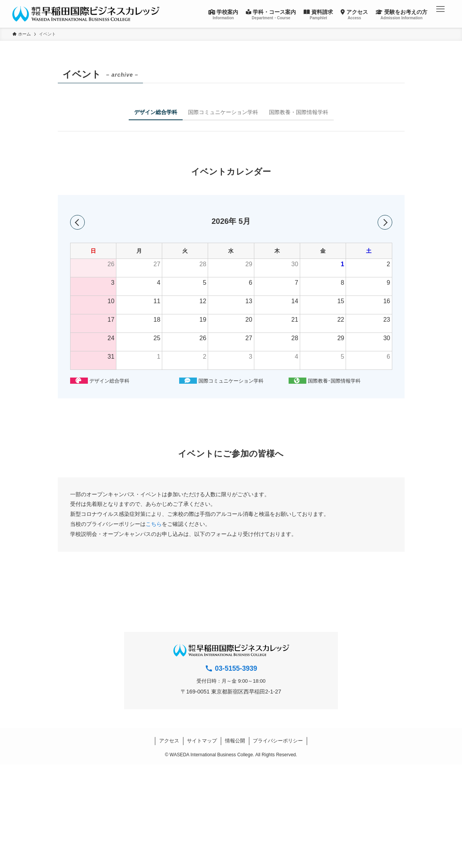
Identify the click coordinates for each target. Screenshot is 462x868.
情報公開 (235, 741)
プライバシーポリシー (278, 741)
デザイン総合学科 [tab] (156, 112)
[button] (440, 9)
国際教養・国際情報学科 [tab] (299, 112)
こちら (154, 524)
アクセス (169, 741)
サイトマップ (202, 741)
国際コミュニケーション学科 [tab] (223, 112)
